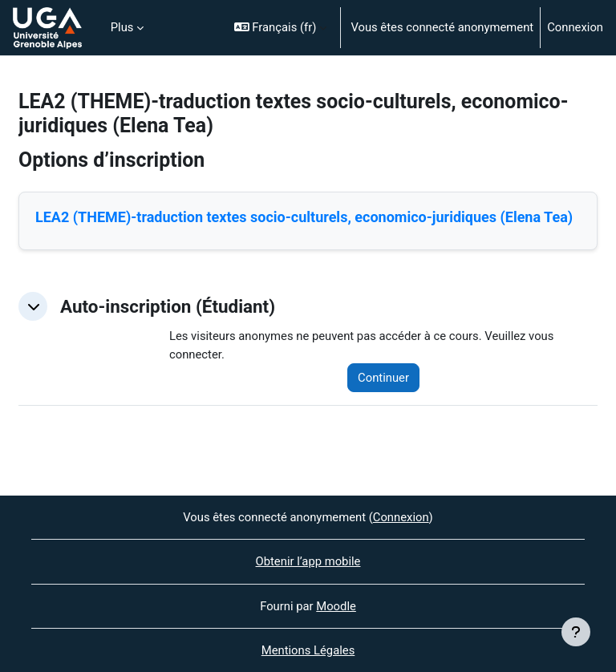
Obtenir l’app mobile (308, 561)
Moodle (336, 606)
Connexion (575, 27)
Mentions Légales (308, 650)
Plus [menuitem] (122, 27)
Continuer (383, 378)
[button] (281, 28)
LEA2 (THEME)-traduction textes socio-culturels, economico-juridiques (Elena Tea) (304, 217)
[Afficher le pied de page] (576, 632)
